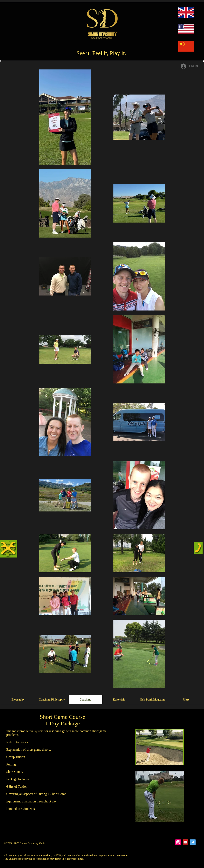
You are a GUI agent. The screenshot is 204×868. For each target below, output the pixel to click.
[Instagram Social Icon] (178, 842)
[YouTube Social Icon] (185, 842)
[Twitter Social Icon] (193, 842)
